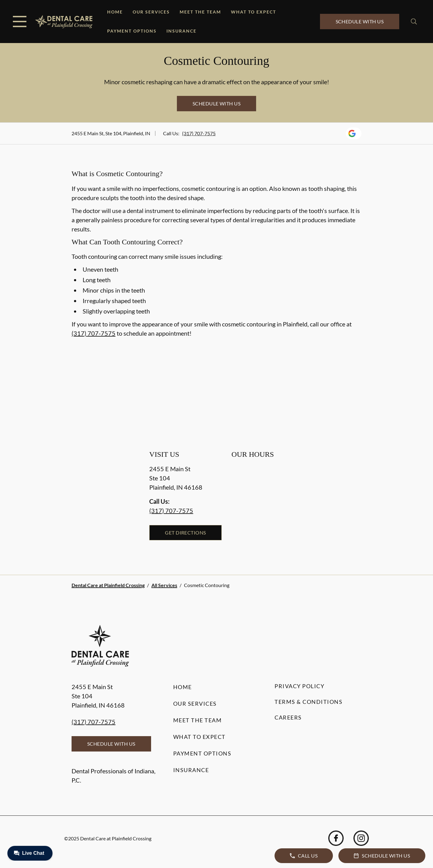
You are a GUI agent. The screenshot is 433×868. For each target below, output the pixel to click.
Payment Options (132, 31)
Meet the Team (200, 12)
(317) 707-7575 (199, 133)
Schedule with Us (360, 21)
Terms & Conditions (308, 702)
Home (115, 12)
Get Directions (185, 533)
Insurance (181, 31)
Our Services (151, 12)
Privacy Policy (299, 686)
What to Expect (254, 12)
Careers (288, 717)
